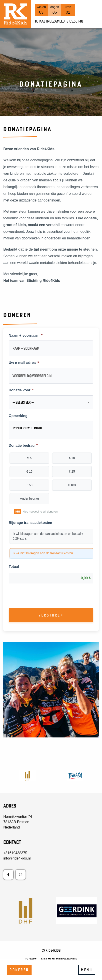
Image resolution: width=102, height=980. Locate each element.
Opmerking (18, 416)
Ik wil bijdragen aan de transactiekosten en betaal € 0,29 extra (48, 536)
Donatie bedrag (23, 445)
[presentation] (42, 596)
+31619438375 (15, 853)
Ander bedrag (29, 498)
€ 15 (29, 471)
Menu (87, 970)
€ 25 (72, 471)
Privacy (31, 959)
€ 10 (72, 458)
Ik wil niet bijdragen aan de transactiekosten (43, 553)
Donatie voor (21, 390)
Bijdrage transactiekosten (30, 523)
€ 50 (29, 485)
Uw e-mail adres (24, 363)
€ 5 (29, 458)
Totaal (14, 567)
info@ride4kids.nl (17, 858)
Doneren (19, 970)
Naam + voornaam (26, 335)
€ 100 (72, 485)
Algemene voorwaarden (59, 959)
